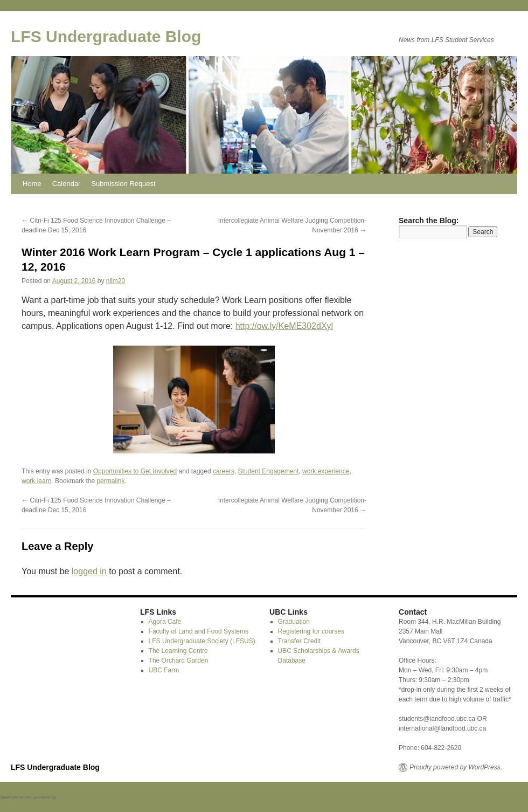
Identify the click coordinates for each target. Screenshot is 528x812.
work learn (36, 481)
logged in (89, 571)
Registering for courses (311, 631)
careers (224, 471)
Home (32, 184)
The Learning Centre (178, 651)
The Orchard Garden (179, 660)
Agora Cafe (165, 622)
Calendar (67, 184)
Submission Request (123, 184)
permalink (110, 481)
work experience (326, 471)
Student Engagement (269, 471)
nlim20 (116, 281)
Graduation (294, 622)
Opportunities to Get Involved (135, 471)
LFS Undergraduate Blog (106, 36)
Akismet (65, 797)
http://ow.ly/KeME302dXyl (284, 326)
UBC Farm (164, 670)
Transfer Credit (300, 641)
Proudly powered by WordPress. (456, 767)
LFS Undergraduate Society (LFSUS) (202, 641)
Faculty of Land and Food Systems (199, 631)
